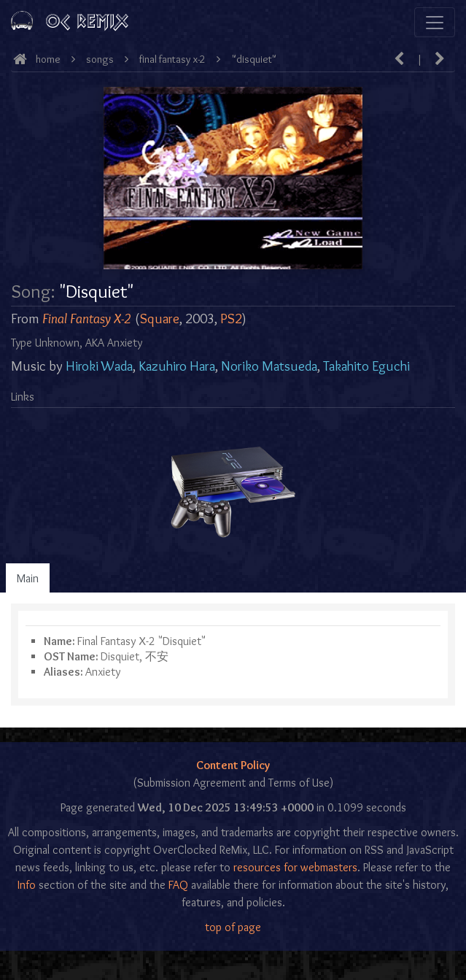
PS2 (231, 319)
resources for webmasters (295, 867)
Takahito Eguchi (366, 366)
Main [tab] (28, 578)
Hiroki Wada (99, 366)
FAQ (178, 885)
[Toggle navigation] (435, 22)
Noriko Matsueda (269, 366)
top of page (233, 927)
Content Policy (233, 765)
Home (48, 59)
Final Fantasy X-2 (172, 59)
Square (160, 319)
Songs (100, 59)
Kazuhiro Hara (177, 366)
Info (27, 885)
